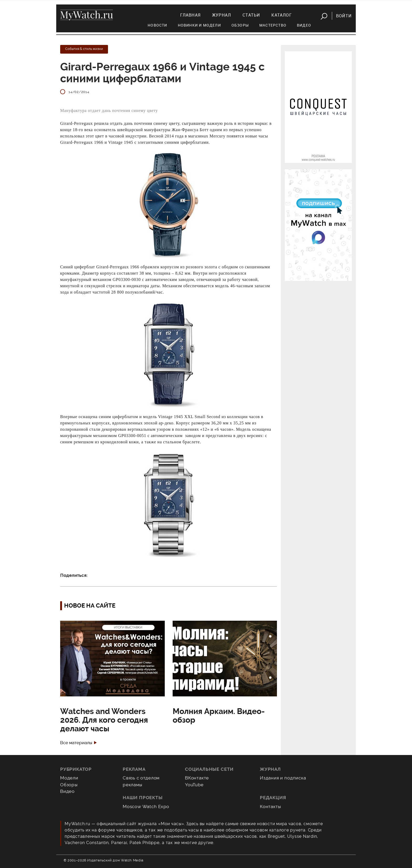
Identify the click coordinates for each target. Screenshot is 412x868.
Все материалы (76, 743)
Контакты (271, 807)
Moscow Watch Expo (146, 807)
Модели (69, 778)
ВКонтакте (197, 778)
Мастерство (273, 25)
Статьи (251, 15)
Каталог (282, 15)
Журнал (222, 15)
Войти (344, 16)
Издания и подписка (283, 778)
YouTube (194, 785)
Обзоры (240, 25)
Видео (304, 25)
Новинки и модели (199, 25)
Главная (190, 15)
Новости (157, 25)
